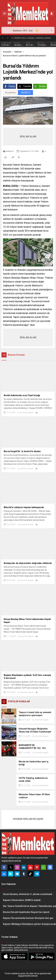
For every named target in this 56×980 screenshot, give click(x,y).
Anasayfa (7, 52)
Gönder (39, 86)
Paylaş (9, 86)
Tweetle (24, 86)
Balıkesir (18, 52)
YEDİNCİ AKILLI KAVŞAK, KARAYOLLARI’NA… (33, 38)
